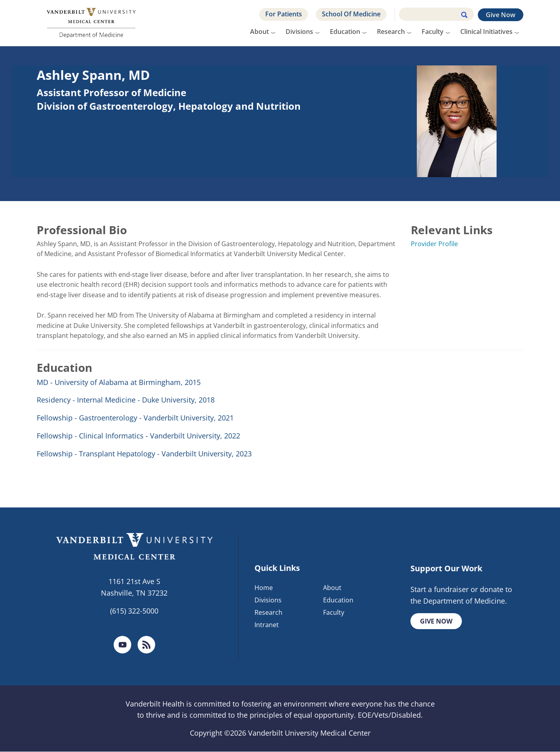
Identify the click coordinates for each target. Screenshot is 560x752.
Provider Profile (434, 244)
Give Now (501, 15)
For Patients (284, 14)
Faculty (433, 32)
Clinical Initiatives (486, 32)
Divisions (299, 32)
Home (264, 588)
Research (391, 32)
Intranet (267, 625)
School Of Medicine (351, 14)
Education (345, 32)
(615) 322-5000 (134, 611)
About (259, 32)
